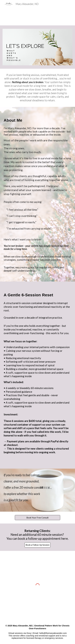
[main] (37, 88)
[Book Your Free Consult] (37, 518)
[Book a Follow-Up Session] (37, 545)
